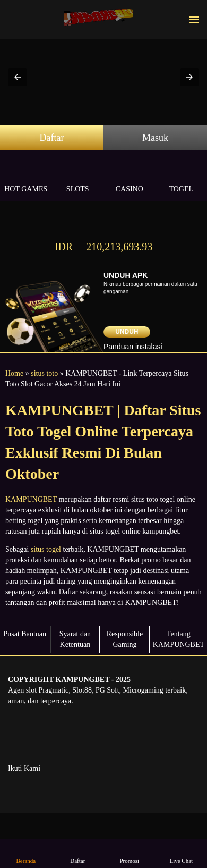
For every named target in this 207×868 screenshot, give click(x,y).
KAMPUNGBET (31, 499)
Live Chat (181, 853)
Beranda (26, 853)
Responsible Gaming (125, 639)
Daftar (52, 138)
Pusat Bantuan (25, 634)
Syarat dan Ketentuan (75, 639)
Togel (182, 177)
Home (14, 373)
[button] (18, 77)
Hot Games (26, 177)
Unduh (127, 332)
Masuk (155, 138)
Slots (78, 177)
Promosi (130, 853)
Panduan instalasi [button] (133, 347)
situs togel (46, 549)
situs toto (44, 373)
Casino (130, 177)
